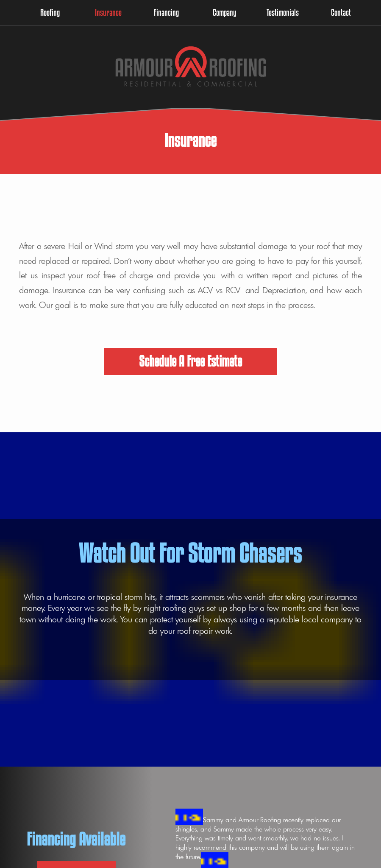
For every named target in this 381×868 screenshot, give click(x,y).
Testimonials (283, 12)
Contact (341, 12)
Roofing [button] (50, 12)
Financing (166, 12)
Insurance (108, 12)
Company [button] (225, 12)
